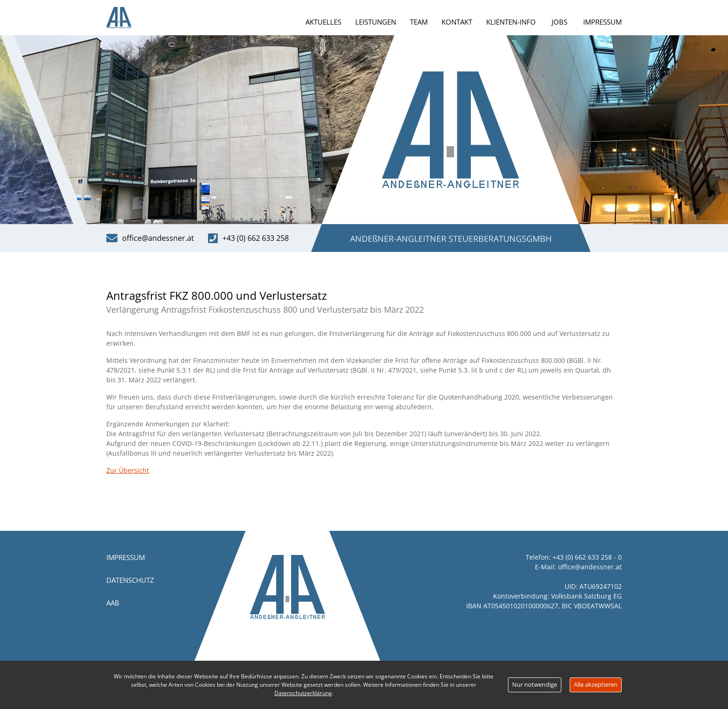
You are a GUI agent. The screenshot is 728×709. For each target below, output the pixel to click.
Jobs (559, 22)
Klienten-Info (511, 22)
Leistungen (376, 22)
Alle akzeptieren (596, 684)
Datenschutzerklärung (303, 693)
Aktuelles (323, 22)
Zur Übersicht (128, 470)
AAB (113, 603)
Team (419, 22)
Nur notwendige (535, 684)
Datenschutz (130, 580)
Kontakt (457, 22)
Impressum (602, 22)
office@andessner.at (590, 567)
